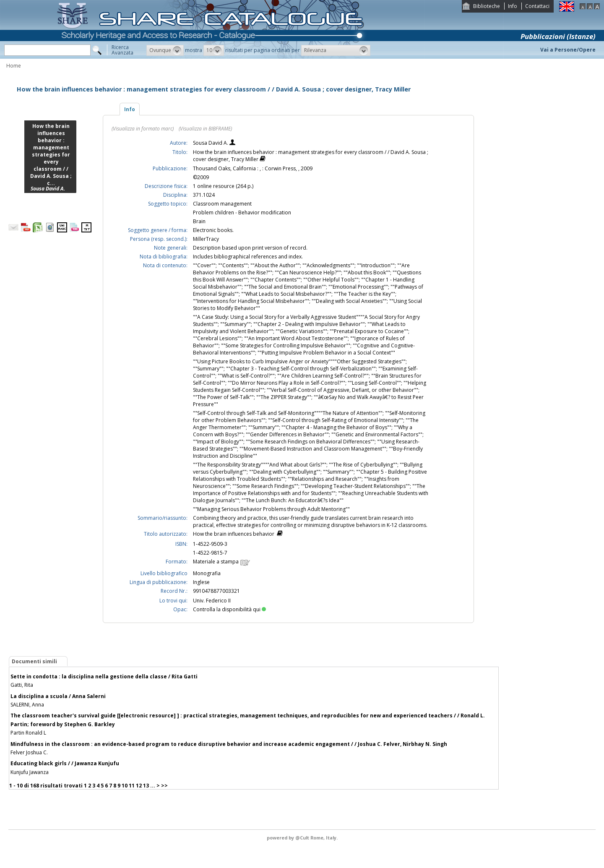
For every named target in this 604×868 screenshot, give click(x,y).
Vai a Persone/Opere (568, 50)
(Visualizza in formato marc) (143, 129)
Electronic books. (213, 230)
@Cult (303, 838)
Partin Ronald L (28, 733)
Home (14, 66)
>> (164, 786)
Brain (199, 221)
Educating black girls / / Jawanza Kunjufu (65, 763)
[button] (165, 50)
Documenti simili (34, 661)
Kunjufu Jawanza (30, 772)
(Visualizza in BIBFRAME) (205, 129)
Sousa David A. (211, 143)
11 (132, 786)
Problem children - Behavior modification (242, 212)
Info (513, 6)
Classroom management (222, 204)
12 (139, 786)
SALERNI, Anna (27, 705)
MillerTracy (206, 239)
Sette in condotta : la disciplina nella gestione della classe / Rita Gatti (104, 676)
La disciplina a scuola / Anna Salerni (58, 696)
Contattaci (537, 6)
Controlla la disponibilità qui (229, 609)
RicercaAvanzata (122, 50)
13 (146, 786)
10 (125, 786)
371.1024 (204, 195)
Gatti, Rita (22, 685)
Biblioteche (487, 6)
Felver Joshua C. (29, 752)
